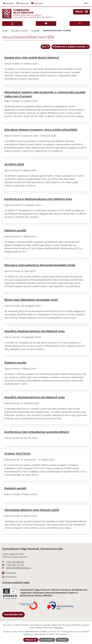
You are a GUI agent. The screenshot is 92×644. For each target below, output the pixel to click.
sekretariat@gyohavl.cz (18, 568)
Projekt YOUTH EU (17, 454)
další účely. (59, 628)
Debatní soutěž (15, 231)
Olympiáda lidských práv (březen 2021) (32, 510)
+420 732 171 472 (15, 565)
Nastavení (62, 640)
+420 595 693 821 (15, 562)
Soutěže (35, 30)
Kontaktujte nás (13, 615)
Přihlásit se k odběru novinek (70, 47)
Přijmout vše (31, 640)
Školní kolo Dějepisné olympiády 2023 (31, 300)
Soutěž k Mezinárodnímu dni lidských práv (35, 331)
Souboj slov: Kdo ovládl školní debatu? (32, 58)
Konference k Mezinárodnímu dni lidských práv (38, 199)
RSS (45, 47)
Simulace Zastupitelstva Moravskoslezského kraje (40, 265)
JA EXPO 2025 (14, 164)
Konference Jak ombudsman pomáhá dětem (37, 432)
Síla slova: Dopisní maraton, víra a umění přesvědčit (41, 130)
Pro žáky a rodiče (19, 30)
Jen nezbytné (47, 640)
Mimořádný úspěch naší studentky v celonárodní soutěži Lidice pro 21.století (45, 94)
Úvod (5, 30)
